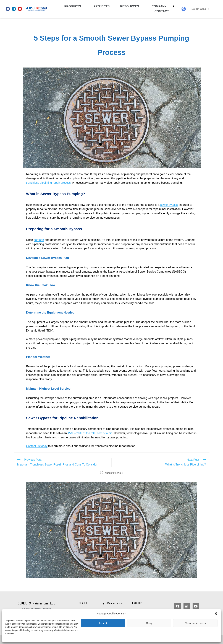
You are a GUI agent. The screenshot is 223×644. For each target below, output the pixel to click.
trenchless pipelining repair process (48, 183)
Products (74, 6)
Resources (130, 6)
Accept (103, 623)
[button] (216, 614)
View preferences (195, 623)
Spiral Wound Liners (112, 603)
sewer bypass (169, 205)
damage (39, 240)
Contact (162, 11)
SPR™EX (83, 603)
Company (160, 6)
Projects (101, 6)
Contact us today (37, 446)
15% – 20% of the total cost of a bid (90, 433)
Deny (149, 623)
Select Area (200, 9)
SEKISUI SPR (137, 603)
